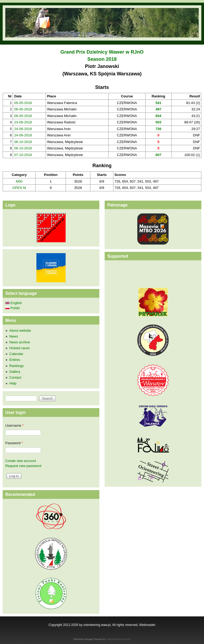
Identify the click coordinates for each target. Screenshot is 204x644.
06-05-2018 (23, 109)
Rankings (16, 366)
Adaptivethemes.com (118, 639)
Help (13, 383)
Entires (15, 360)
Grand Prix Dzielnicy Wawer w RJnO (102, 52)
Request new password (23, 466)
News (14, 336)
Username (14, 425)
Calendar (16, 354)
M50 (19, 181)
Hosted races (20, 348)
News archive (20, 342)
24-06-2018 (23, 129)
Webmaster (147, 625)
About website (20, 330)
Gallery (15, 372)
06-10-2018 (23, 142)
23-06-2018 (23, 122)
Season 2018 (102, 59)
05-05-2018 (23, 103)
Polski (12, 308)
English (14, 303)
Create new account (21, 461)
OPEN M (19, 188)
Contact (15, 377)
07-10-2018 (23, 155)
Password (14, 443)
